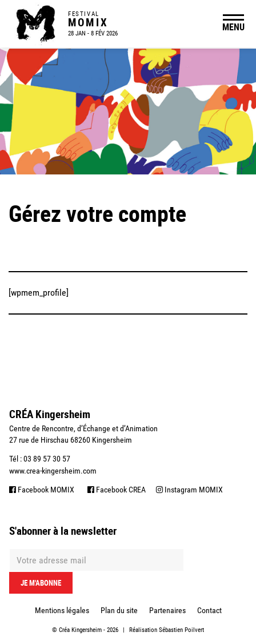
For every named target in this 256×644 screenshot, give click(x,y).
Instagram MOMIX (189, 490)
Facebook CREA (117, 490)
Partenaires (167, 610)
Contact (209, 610)
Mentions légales (62, 610)
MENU (233, 27)
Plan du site (119, 610)
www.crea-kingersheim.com (53, 471)
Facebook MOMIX (42, 490)
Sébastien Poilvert (181, 630)
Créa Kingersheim (80, 630)
